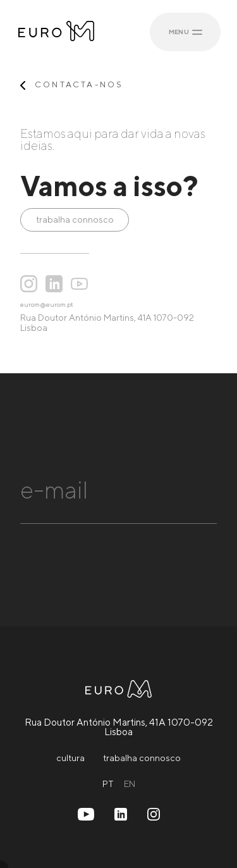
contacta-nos (79, 85)
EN (130, 784)
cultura (70, 758)
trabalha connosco (75, 219)
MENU (186, 32)
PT (108, 784)
